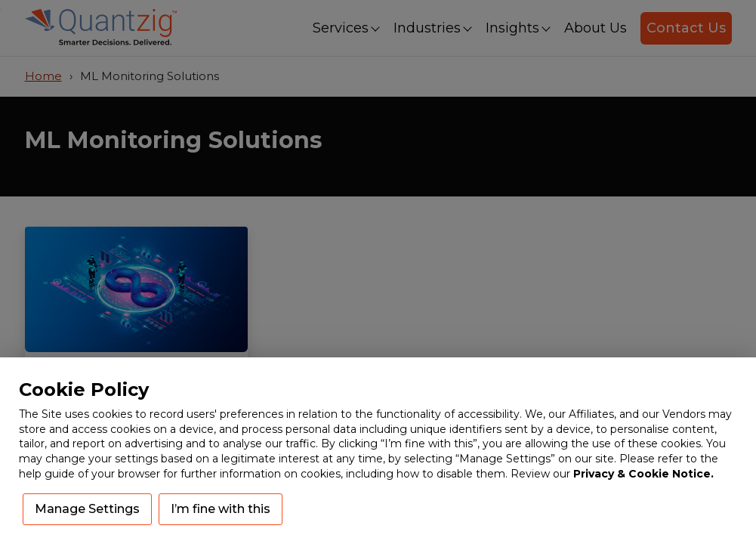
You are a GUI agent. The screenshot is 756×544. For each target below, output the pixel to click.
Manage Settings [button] (87, 509)
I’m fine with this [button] (221, 509)
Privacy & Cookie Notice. (643, 474)
